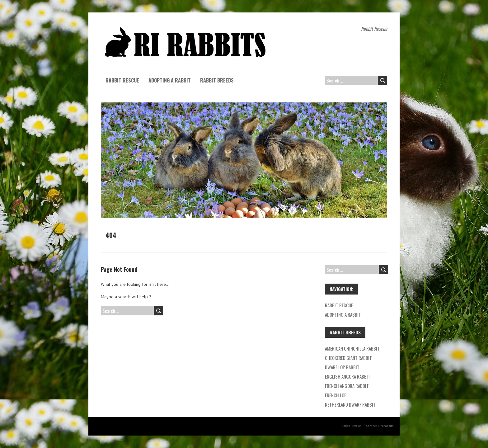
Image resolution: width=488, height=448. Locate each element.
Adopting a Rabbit (170, 80)
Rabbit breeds (217, 80)
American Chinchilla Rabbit (352, 348)
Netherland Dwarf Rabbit (350, 404)
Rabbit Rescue (122, 80)
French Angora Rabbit (347, 386)
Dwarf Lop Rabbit (342, 367)
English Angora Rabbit (348, 376)
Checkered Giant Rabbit (348, 358)
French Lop (336, 395)
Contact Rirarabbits (380, 426)
